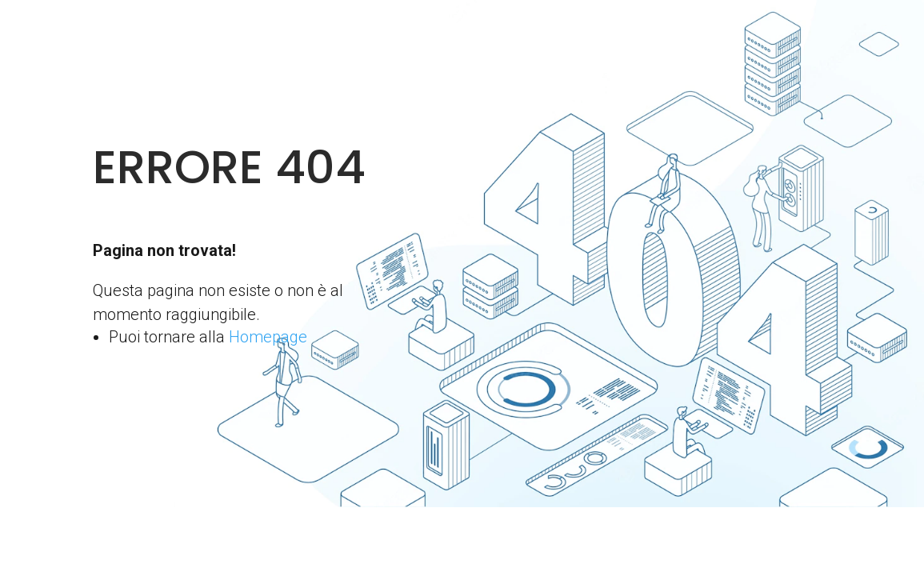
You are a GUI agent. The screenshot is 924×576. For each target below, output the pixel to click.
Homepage (268, 337)
